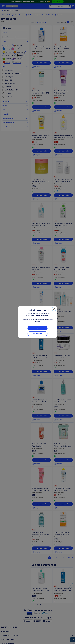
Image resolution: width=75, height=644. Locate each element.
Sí (37, 328)
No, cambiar (37, 334)
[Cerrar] (54, 309)
